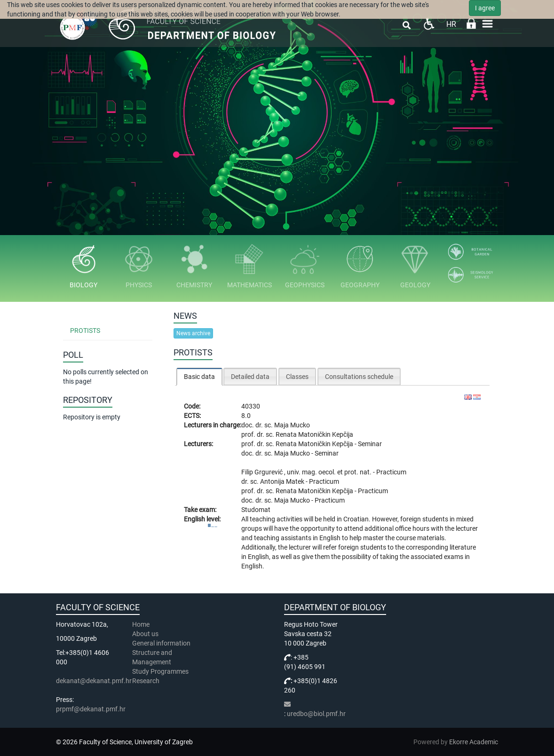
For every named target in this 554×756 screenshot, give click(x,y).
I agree (485, 8)
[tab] (199, 376)
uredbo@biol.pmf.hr (316, 714)
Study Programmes (160, 671)
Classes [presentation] (297, 377)
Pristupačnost (429, 24)
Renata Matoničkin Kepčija (314, 434)
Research (146, 681)
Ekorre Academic (474, 742)
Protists (85, 331)
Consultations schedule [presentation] (359, 377)
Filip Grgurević (263, 472)
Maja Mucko (292, 425)
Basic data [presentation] (199, 377)
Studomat (256, 510)
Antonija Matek (283, 481)
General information (161, 643)
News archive (193, 333)
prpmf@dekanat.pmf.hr (91, 709)
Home (141, 624)
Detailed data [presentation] (250, 377)
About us (146, 634)
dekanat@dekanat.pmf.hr (94, 681)
